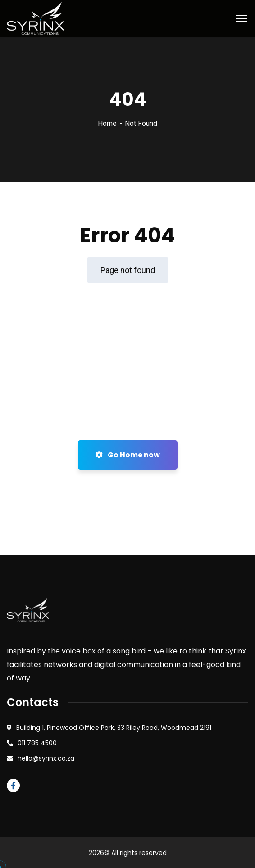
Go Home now (128, 455)
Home (107, 123)
